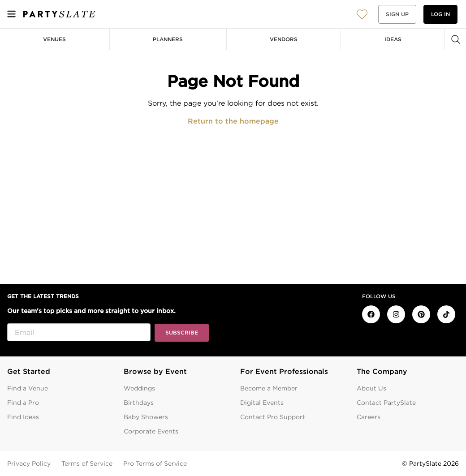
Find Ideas (23, 417)
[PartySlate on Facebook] (371, 314)
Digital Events (262, 403)
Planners (168, 39)
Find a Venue (28, 388)
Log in (440, 14)
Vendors (284, 39)
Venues (54, 39)
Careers (369, 417)
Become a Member (269, 388)
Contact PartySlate (386, 403)
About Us (371, 388)
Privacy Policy (29, 463)
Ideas (393, 39)
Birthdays (139, 403)
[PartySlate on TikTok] (446, 314)
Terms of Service (87, 463)
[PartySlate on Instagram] (396, 314)
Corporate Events (151, 431)
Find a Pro (23, 403)
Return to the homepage (233, 121)
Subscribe (182, 332)
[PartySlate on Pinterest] (421, 314)
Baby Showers (146, 417)
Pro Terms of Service (155, 463)
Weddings (139, 388)
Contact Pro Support (273, 417)
